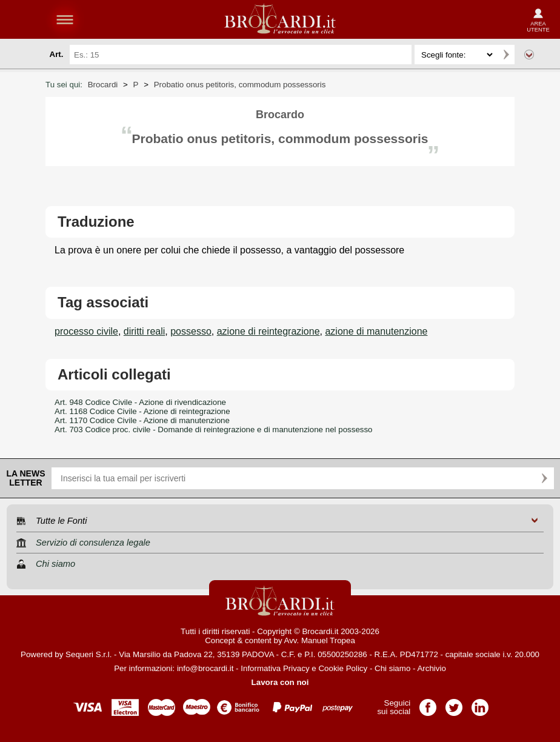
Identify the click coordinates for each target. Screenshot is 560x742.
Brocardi (103, 85)
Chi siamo (392, 668)
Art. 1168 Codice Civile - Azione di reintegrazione (142, 411)
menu (65, 19)
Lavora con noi (280, 682)
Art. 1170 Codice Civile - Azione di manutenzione (142, 420)
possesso (191, 331)
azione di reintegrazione (268, 331)
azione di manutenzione (376, 331)
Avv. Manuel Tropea (320, 640)
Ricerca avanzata (529, 55)
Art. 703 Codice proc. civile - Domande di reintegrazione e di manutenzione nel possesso (214, 429)
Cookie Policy (343, 668)
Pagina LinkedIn (480, 704)
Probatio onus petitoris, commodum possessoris (240, 85)
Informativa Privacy (275, 668)
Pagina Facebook (428, 704)
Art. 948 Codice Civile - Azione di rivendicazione (140, 402)
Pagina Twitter (454, 704)
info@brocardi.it (205, 668)
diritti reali (144, 331)
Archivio (431, 668)
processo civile (86, 331)
